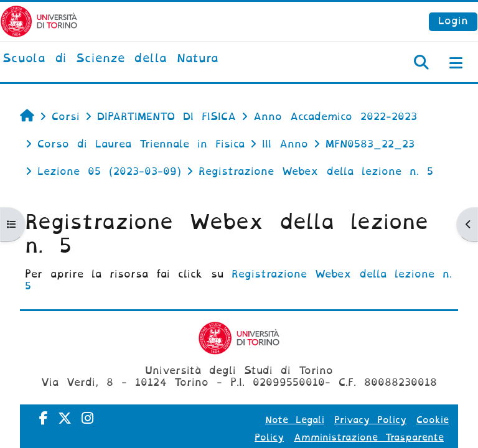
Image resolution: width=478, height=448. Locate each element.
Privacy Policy (370, 420)
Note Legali (295, 420)
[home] (111, 59)
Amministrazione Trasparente (369, 437)
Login (453, 21)
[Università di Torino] (39, 21)
